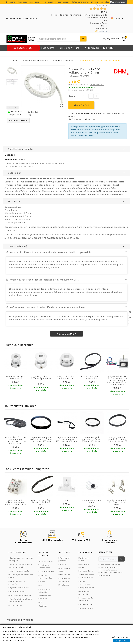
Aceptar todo (122, 641)
